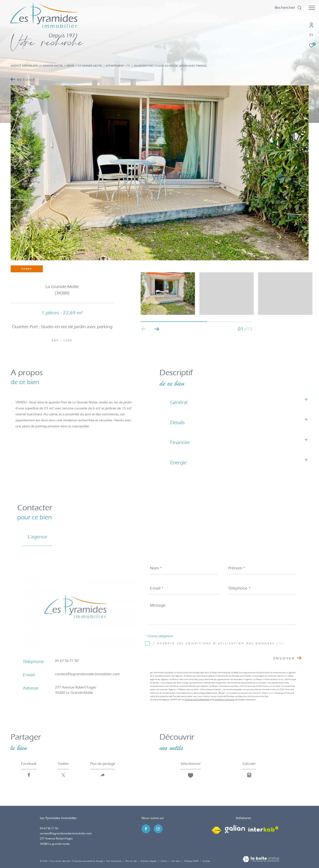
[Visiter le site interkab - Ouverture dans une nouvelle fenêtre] (263, 829)
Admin (164, 861)
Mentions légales (149, 861)
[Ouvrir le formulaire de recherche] (288, 8)
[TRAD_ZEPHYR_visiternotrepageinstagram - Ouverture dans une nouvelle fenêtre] (158, 829)
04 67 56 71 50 (67, 661)
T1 (129, 66)
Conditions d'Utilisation (225, 700)
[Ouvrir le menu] (312, 8)
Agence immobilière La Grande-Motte (37, 66)
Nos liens (176, 861)
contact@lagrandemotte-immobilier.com (87, 674)
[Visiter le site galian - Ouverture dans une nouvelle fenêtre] (235, 829)
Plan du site (131, 861)
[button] (157, 329)
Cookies (206, 861)
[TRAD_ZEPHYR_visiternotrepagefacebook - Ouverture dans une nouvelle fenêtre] (146, 829)
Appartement (115, 66)
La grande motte (90, 66)
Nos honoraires (114, 861)
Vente (70, 66)
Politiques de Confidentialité (197, 700)
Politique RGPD (191, 861)
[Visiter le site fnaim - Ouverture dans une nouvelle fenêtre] (216, 829)
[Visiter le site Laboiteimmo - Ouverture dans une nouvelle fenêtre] (261, 860)
